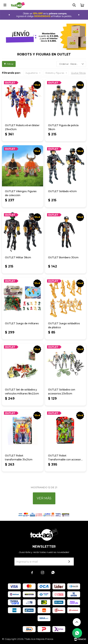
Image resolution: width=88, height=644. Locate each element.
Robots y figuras (55, 73)
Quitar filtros (78, 73)
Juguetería (31, 73)
